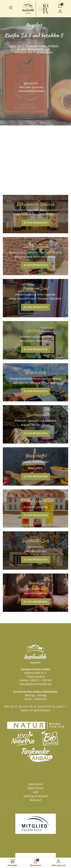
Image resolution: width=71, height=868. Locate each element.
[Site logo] (35, 8)
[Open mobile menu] (11, 8)
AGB (36, 792)
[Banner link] (35, 214)
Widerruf (36, 800)
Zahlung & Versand (36, 796)
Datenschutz (36, 788)
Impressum (36, 784)
